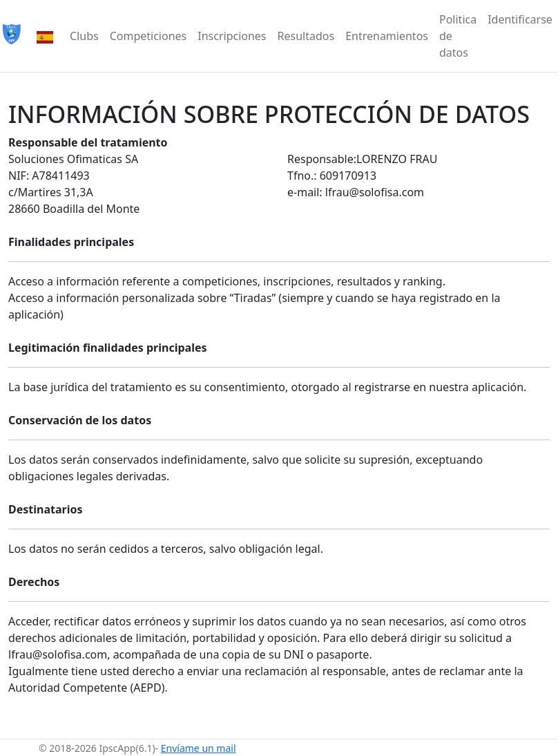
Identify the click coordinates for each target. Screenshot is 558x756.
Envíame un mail (199, 748)
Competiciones (148, 36)
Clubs (84, 36)
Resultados (306, 36)
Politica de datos (458, 36)
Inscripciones (232, 36)
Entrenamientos (387, 36)
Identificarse (520, 19)
